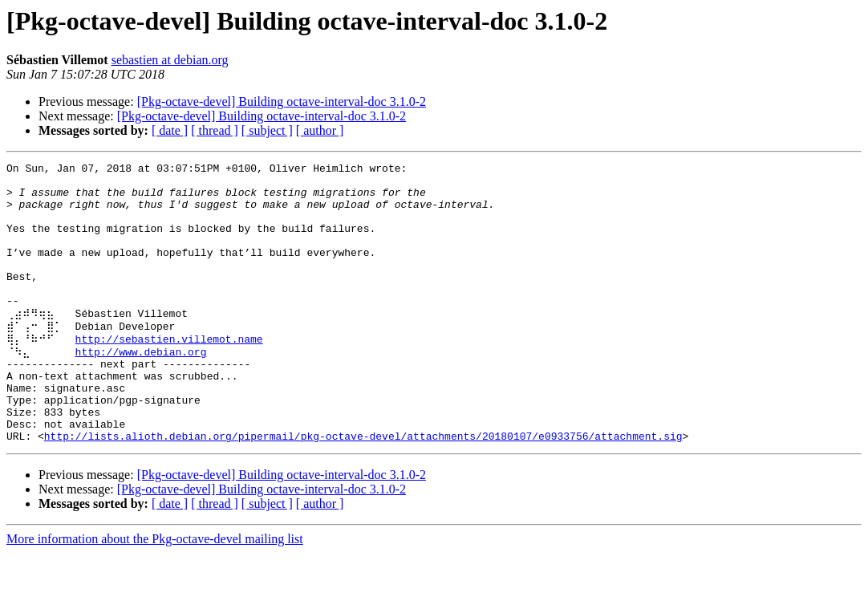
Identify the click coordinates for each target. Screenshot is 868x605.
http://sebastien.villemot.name (169, 372)
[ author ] (320, 130)
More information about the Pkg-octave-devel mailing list (155, 591)
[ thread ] (215, 130)
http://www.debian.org (141, 387)
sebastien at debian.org (170, 60)
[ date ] (170, 130)
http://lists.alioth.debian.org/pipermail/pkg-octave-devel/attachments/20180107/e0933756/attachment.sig (363, 488)
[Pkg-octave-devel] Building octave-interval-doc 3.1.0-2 (282, 102)
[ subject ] (267, 130)
